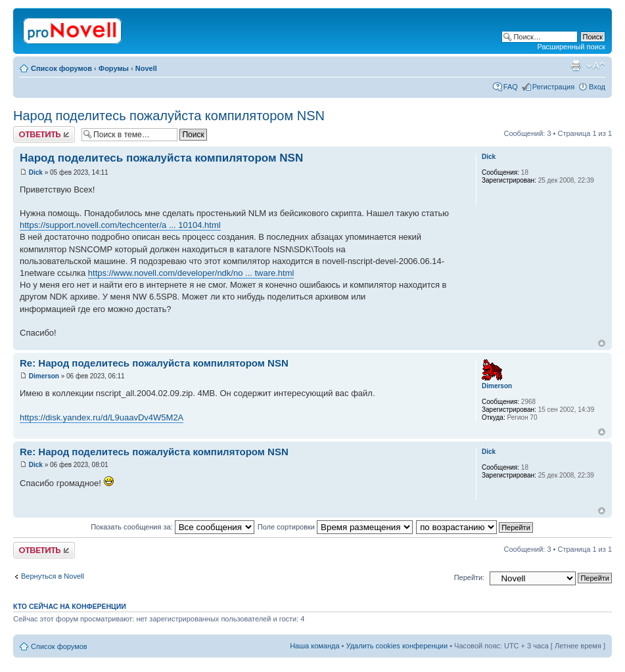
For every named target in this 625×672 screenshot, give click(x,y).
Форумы (114, 68)
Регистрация (553, 87)
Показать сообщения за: (173, 527)
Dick (36, 172)
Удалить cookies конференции (397, 646)
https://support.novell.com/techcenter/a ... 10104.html (120, 225)
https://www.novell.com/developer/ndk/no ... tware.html (191, 273)
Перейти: (470, 577)
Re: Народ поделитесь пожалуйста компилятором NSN (154, 363)
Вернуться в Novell (53, 576)
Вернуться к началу (602, 343)
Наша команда (314, 646)
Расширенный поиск (571, 47)
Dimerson (44, 376)
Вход (597, 87)
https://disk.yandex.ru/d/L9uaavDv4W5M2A (102, 417)
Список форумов (61, 68)
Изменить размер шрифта (596, 66)
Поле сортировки (335, 527)
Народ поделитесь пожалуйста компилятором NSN (169, 116)
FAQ (511, 87)
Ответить (44, 134)
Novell (146, 68)
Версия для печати (576, 66)
